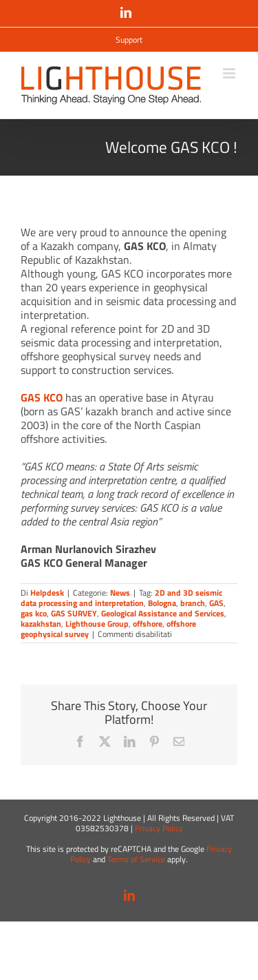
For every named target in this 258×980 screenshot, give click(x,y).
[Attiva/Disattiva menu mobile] (230, 73)
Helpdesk (47, 593)
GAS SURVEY (74, 613)
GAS (216, 603)
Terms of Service (136, 859)
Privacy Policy (159, 828)
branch (193, 603)
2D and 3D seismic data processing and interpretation (121, 598)
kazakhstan (41, 624)
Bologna (162, 603)
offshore (148, 624)
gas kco (34, 613)
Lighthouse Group (97, 624)
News (120, 593)
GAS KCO (42, 397)
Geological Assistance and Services (163, 613)
